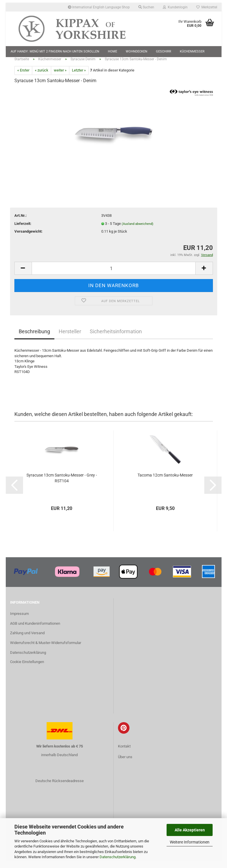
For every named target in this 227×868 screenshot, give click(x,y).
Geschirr (164, 51)
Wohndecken (137, 51)
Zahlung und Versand (27, 640)
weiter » (60, 77)
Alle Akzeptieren (190, 830)
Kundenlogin (175, 7)
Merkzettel (207, 7)
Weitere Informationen (190, 842)
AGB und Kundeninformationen (35, 630)
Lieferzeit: (23, 230)
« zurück (42, 77)
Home (112, 51)
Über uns (125, 764)
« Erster (23, 77)
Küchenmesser (192, 51)
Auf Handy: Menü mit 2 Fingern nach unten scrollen (55, 51)
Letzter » (79, 77)
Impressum (19, 621)
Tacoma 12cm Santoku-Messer (165, 482)
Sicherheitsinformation (116, 339)
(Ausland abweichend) (138, 231)
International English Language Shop (99, 7)
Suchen (146, 7)
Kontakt (124, 753)
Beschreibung (34, 339)
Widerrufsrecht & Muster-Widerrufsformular (46, 650)
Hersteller (70, 339)
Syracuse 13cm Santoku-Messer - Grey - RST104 (62, 485)
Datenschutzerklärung (118, 857)
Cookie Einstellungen (27, 669)
